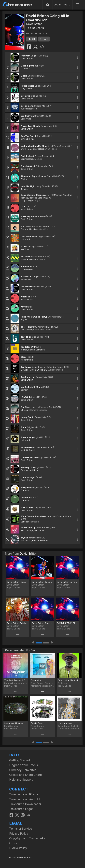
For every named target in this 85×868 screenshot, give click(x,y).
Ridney (24, 350)
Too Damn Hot (28, 377)
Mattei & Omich (28, 450)
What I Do (25, 297)
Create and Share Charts (26, 775)
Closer (24, 357)
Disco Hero (26, 498)
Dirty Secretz (27, 89)
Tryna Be (25, 538)
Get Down (26, 96)
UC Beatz (25, 69)
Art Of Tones (51, 149)
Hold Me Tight (28, 186)
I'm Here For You (29, 457)
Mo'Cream (39, 530)
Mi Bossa (25, 247)
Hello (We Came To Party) (34, 317)
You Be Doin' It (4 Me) (32, 387)
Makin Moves (11, 686)
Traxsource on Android (24, 799)
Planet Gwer (37, 729)
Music (24, 76)
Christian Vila (41, 229)
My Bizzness (27, 508)
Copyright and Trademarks (27, 838)
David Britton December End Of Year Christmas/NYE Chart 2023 (42, 582)
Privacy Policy (19, 834)
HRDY (23, 259)
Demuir (48, 330)
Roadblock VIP (28, 347)
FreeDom (25, 56)
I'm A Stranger (28, 477)
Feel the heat (27, 156)
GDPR (13, 843)
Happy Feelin (27, 417)
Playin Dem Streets (30, 126)
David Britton (34, 24)
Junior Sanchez (55, 370)
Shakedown (27, 287)
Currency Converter (22, 770)
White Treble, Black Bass (33, 516)
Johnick (24, 189)
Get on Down (27, 106)
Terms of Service (21, 829)
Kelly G (37, 200)
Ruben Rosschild (29, 109)
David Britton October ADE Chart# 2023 (17, 623)
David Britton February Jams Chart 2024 (17, 582)
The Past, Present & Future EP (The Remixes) (16, 680)
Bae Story (26, 407)
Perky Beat (26, 487)
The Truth (26, 327)
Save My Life (27, 467)
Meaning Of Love (29, 66)
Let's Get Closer (29, 236)
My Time (25, 226)
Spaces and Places (14, 723)
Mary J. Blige (27, 200)
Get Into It (26, 257)
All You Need (27, 447)
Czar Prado (26, 119)
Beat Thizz (26, 337)
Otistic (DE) (42, 370)
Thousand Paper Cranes (33, 176)
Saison (42, 259)
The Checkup (27, 330)
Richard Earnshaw (37, 350)
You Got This (27, 116)
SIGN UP (67, 5)
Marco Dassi (27, 269)
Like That (25, 206)
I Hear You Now (65, 723)
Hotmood (25, 239)
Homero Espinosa (39, 410)
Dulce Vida (36, 680)
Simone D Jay (27, 139)
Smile (24, 427)
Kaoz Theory (11, 729)
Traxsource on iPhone (24, 794)
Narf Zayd (25, 249)
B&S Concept (27, 530)
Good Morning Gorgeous (34, 195)
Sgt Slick (25, 522)
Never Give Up (28, 528)
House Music (27, 86)
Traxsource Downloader (25, 804)
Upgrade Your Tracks (24, 765)
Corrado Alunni (28, 229)
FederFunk (26, 279)
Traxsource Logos (21, 809)
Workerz (25, 179)
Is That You (26, 277)
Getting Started (20, 760)
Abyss (24, 307)
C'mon (33, 370)
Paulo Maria (33, 259)
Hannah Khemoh (40, 541)
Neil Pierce (26, 541)
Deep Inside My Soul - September (69, 680)
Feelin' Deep (37, 723)
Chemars (25, 490)
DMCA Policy (18, 848)
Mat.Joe (25, 370)
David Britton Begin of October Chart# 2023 (42, 623)
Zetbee (39, 159)
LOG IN (57, 5)
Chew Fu (25, 149)
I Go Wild (25, 397)
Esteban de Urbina (29, 470)
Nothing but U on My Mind (34, 146)
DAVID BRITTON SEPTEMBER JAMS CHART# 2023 (68, 623)
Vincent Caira (27, 209)
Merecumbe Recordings (42, 686)
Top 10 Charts (35, 28)
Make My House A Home (33, 216)
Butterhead (26, 267)
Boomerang (27, 437)
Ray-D (24, 320)
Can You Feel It (28, 136)
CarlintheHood (28, 159)
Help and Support (21, 780)
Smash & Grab (28, 166)
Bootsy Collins (37, 149)
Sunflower (26, 367)
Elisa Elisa (39, 330)
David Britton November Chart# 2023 (68, 582)
